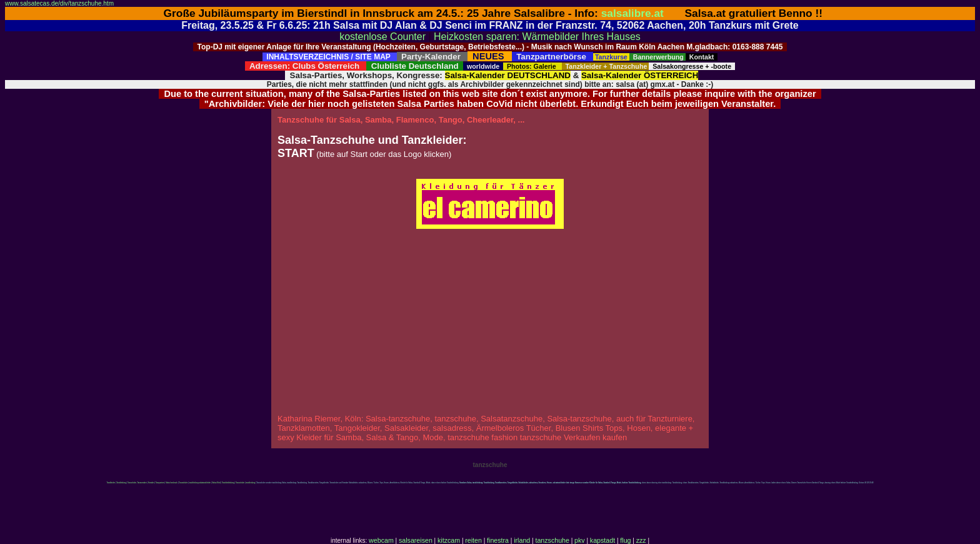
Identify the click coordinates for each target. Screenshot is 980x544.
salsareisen (416, 540)
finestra (498, 540)
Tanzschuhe (183, 483)
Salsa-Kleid (216, 483)
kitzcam (449, 540)
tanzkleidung (250, 483)
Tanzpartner (160, 483)
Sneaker (151, 483)
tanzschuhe (552, 540)
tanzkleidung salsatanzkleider (200, 483)
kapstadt (602, 540)
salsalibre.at (632, 13)
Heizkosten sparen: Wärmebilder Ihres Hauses (537, 37)
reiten (473, 540)
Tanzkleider (111, 483)
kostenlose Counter (382, 37)
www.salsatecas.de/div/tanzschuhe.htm (59, 3)
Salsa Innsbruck (172, 483)
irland (522, 540)
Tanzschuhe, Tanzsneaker (137, 483)
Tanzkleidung (121, 483)
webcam (381, 540)
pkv (580, 540)
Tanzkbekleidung (228, 483)
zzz (641, 540)
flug (625, 540)
